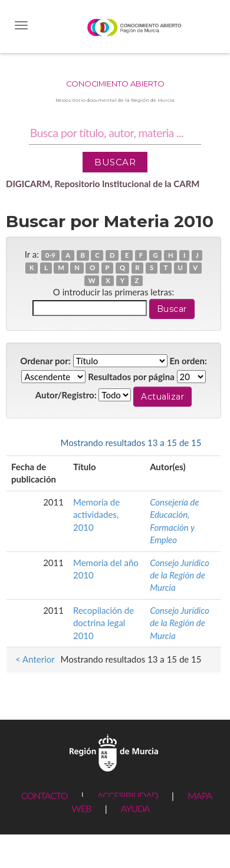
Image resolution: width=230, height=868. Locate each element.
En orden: (188, 361)
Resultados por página (131, 377)
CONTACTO (45, 795)
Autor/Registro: (66, 395)
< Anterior (35, 443)
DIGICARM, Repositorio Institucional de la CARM (103, 184)
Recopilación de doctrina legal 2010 (103, 623)
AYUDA (135, 808)
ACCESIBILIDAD (128, 795)
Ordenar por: (45, 361)
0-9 (50, 255)
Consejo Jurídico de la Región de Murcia (180, 575)
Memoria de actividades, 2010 (96, 515)
